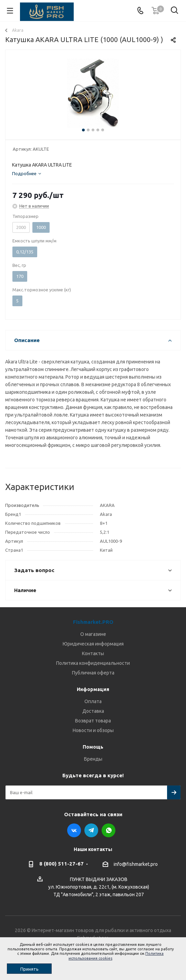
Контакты (93, 653)
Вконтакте (74, 830)
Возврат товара (93, 721)
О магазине (93, 634)
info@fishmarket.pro (136, 864)
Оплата (93, 701)
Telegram (91, 830)
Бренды (93, 759)
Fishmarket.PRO (93, 622)
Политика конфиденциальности (93, 663)
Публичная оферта (93, 673)
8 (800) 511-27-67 (61, 864)
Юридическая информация (93, 644)
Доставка (93, 711)
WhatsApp (108, 830)
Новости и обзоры (93, 730)
